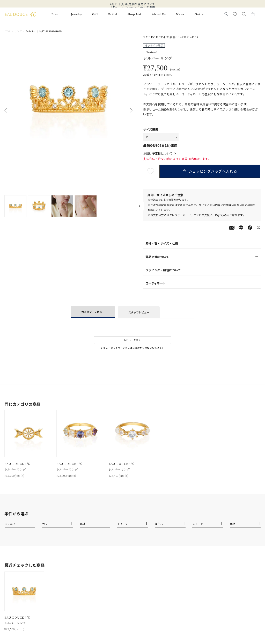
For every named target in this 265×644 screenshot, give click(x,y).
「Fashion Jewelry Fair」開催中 (132, 7)
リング (18, 31)
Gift (95, 14)
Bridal (113, 14)
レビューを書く (132, 340)
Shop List (134, 14)
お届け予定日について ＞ (160, 153)
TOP (8, 31)
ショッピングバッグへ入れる (211, 171)
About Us (159, 14)
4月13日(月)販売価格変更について (133, 4)
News (180, 14)
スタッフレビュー (139, 312)
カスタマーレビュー (93, 312)
